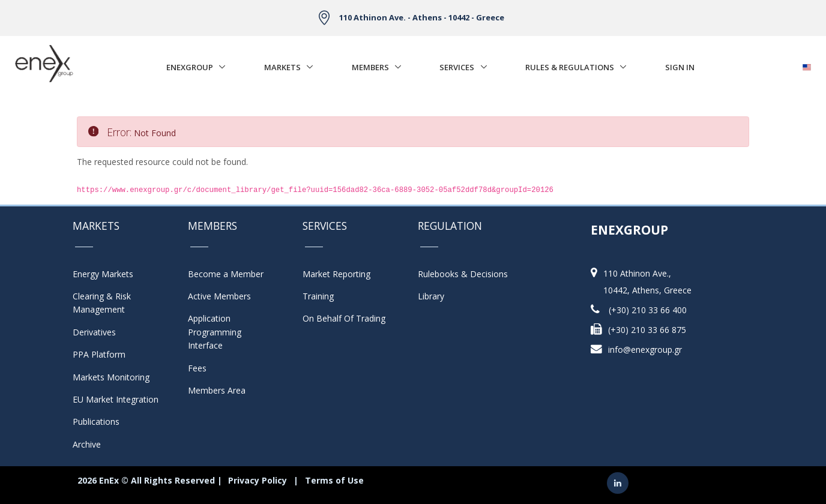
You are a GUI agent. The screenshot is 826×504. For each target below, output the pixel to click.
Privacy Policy (258, 480)
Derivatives (94, 332)
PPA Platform (99, 354)
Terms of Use (334, 480)
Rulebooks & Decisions (463, 274)
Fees (197, 368)
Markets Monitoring (111, 377)
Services (457, 67)
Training (318, 296)
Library (431, 296)
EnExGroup (190, 67)
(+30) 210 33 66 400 (648, 310)
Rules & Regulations (570, 67)
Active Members (219, 296)
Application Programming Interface (221, 332)
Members (370, 67)
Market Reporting (336, 274)
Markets (282, 67)
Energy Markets (103, 274)
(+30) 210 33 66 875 (647, 330)
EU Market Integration (116, 399)
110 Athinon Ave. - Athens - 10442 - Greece (422, 17)
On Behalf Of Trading (344, 318)
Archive (87, 444)
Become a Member (226, 274)
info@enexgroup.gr (645, 349)
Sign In (680, 67)
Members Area (217, 390)
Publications (96, 421)
